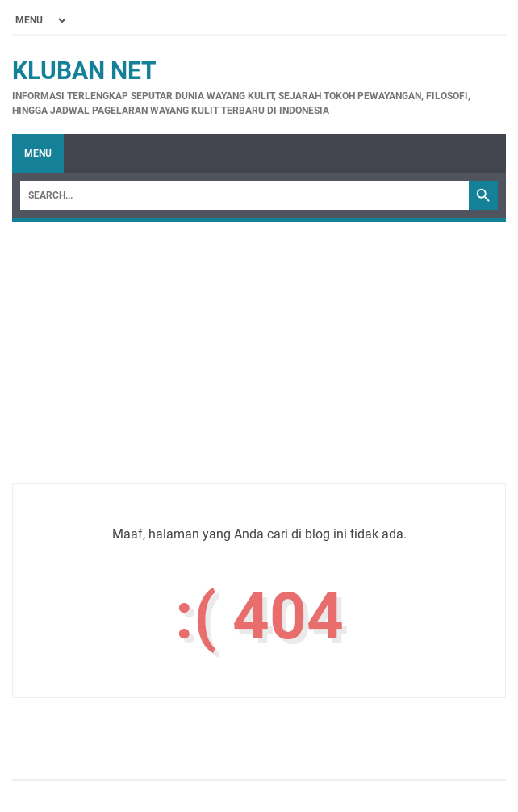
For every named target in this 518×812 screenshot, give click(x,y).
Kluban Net (84, 71)
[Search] (244, 195)
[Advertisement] (259, 370)
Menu (38, 153)
